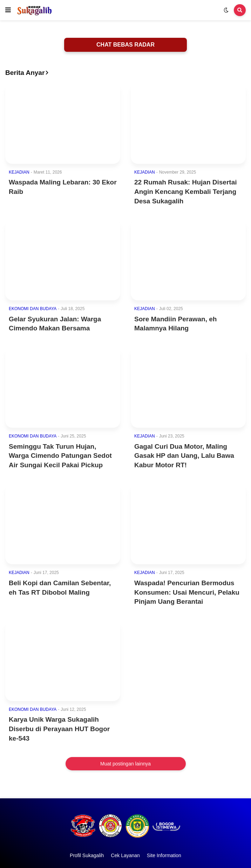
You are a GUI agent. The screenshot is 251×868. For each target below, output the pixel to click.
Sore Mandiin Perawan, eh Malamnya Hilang (175, 324)
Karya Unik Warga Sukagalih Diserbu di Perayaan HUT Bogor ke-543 (59, 729)
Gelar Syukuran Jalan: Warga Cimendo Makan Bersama (55, 324)
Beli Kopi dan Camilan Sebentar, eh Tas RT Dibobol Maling (60, 588)
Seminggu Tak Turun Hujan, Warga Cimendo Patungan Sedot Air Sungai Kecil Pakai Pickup (60, 456)
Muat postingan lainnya (125, 764)
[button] (8, 10)
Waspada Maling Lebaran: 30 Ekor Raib (63, 187)
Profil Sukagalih (87, 855)
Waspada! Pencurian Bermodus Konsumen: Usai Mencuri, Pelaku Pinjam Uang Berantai (187, 592)
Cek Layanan (125, 855)
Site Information (164, 855)
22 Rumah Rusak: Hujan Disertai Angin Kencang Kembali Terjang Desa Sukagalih (185, 191)
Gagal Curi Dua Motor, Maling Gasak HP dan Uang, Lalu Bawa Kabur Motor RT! (184, 456)
